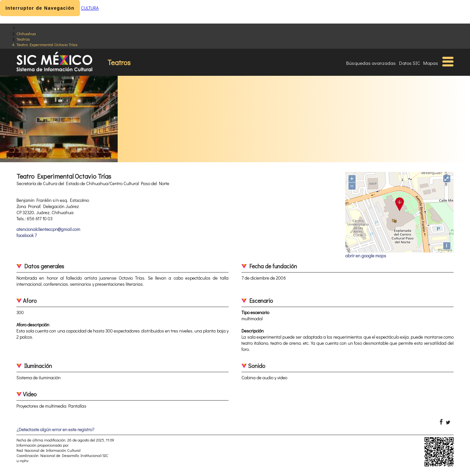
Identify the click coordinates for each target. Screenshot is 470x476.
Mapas (431, 63)
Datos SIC (410, 63)
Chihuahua (26, 33)
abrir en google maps (366, 256)
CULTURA (90, 8)
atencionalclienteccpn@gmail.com (48, 229)
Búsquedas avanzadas (371, 63)
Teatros (23, 39)
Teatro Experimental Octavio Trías (47, 44)
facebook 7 (27, 235)
